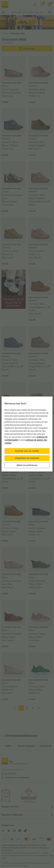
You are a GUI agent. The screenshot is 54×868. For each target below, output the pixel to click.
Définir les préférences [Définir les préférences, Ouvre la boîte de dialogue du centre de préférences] (27, 465)
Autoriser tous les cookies (27, 451)
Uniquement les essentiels (27, 458)
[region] (27, 434)
